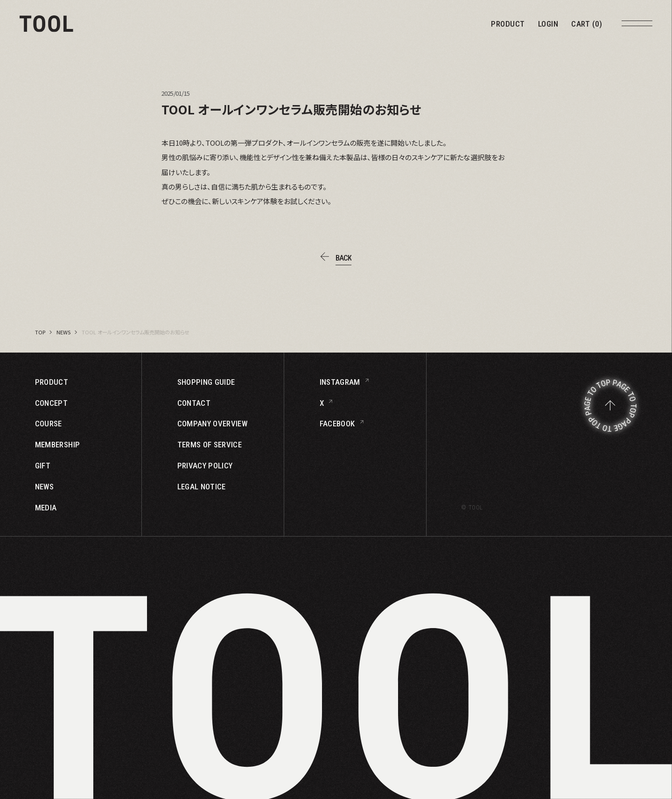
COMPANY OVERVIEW (212, 424)
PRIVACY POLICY (205, 466)
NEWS (63, 332)
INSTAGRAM (340, 382)
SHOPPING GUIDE (206, 382)
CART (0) (587, 24)
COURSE (49, 424)
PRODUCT (508, 24)
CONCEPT (51, 403)
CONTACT (194, 403)
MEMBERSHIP (57, 445)
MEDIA (46, 508)
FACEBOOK (337, 424)
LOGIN (548, 24)
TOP (40, 332)
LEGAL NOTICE (202, 487)
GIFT (43, 466)
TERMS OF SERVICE (210, 445)
